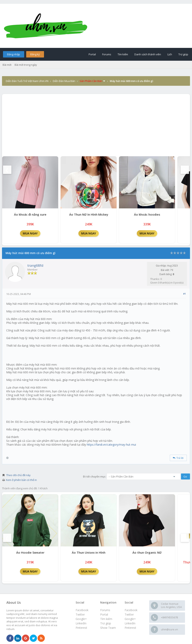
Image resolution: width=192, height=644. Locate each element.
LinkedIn (130, 623)
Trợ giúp (183, 54)
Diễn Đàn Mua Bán (64, 81)
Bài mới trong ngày (26, 65)
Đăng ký (35, 54)
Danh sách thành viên (148, 54)
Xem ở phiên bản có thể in (21, 480)
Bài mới (7, 65)
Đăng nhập (13, 54)
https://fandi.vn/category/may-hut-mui (111, 445)
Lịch (170, 54)
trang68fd (35, 265)
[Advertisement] (96, 124)
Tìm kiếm (123, 54)
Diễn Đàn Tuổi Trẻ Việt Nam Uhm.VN (27, 81)
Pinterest (130, 628)
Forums (107, 54)
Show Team (108, 628)
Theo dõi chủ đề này (18, 475)
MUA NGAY (30, 233)
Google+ (130, 619)
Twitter (129, 614)
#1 (184, 294)
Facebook (131, 610)
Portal (92, 54)
